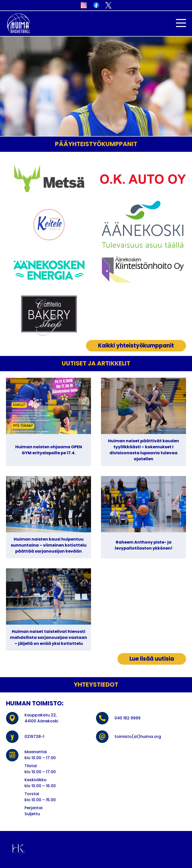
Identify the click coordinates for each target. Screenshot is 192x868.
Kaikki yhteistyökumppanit (136, 346)
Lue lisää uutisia (152, 659)
